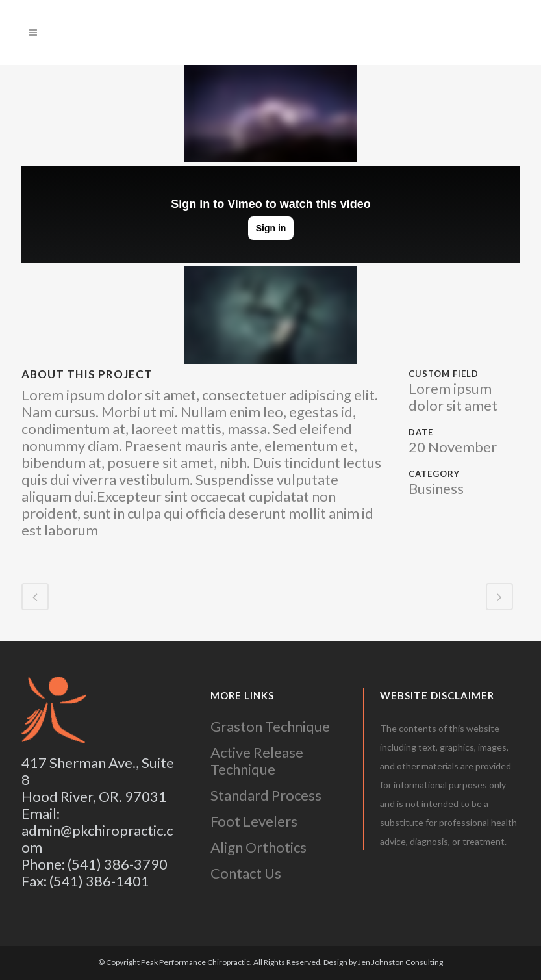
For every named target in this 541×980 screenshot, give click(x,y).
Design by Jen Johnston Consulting (383, 962)
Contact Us (246, 873)
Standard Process (266, 795)
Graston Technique (270, 726)
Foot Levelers (254, 821)
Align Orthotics (258, 847)
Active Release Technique (257, 761)
